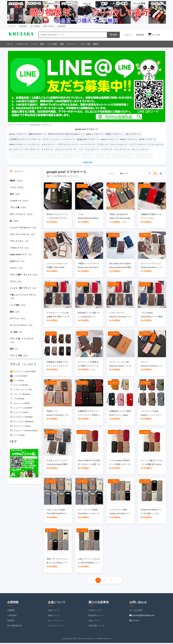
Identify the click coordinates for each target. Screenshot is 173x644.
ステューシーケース (140, 149)
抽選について (54, 616)
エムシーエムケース (119, 144)
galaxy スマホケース (95, 134)
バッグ (34, 44)
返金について (94, 621)
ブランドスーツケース (20, 235)
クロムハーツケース (64, 149)
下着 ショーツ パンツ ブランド (23, 296)
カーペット (72, 44)
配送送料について (96, 616)
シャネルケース (68, 139)
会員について (54, 611)
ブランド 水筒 (16, 357)
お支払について (95, 611)
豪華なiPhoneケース (37, 134)
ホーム (10, 44)
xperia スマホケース (128, 139)
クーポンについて (55, 627)
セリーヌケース (16, 149)
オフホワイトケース (52, 155)
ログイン (12, 26)
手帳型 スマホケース (114, 134)
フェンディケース (122, 149)
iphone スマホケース (18, 134)
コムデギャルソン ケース (123, 155)
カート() (154, 35)
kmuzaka (134, 621)
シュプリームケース (138, 144)
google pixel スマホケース (41, 125)
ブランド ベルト (17, 242)
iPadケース (15, 262)
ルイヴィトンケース (51, 139)
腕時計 (96, 44)
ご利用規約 (12, 616)
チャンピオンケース (71, 155)
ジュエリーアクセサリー (21, 229)
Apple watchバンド (19, 256)
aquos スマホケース (109, 139)
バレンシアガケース (18, 155)
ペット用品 (52, 44)
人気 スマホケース (133, 134)
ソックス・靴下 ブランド (21, 289)
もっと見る (30, 365)
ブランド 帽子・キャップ (21, 276)
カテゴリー (17, 172)
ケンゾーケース (35, 155)
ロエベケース (87, 155)
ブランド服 (85, 44)
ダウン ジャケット (18, 215)
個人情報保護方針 (15, 627)
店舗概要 (11, 611)
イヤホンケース (17, 249)
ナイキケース (47, 149)
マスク (13, 282)
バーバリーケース (87, 144)
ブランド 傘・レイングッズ (22, 340)
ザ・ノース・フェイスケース (86, 149)
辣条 (12, 350)
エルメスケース (48, 144)
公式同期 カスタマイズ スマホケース (25, 139)
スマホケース (22, 44)
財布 (42, 44)
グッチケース (34, 144)
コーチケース (106, 149)
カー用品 (14, 333)
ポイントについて (55, 621)
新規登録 (23, 26)
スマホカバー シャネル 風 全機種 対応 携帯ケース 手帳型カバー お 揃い (58, 318)
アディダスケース (32, 149)
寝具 (62, 44)
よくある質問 (136, 611)
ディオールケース (156, 144)
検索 (113, 35)
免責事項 (11, 621)
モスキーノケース (103, 155)
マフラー (14, 269)
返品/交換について (96, 627)
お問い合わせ (49, 26)
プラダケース (103, 144)
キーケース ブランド (19, 326)
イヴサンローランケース (67, 144)
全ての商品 (35, 26)
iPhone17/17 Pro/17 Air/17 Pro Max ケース (66, 134)
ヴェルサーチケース (144, 155)
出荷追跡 (61, 26)
